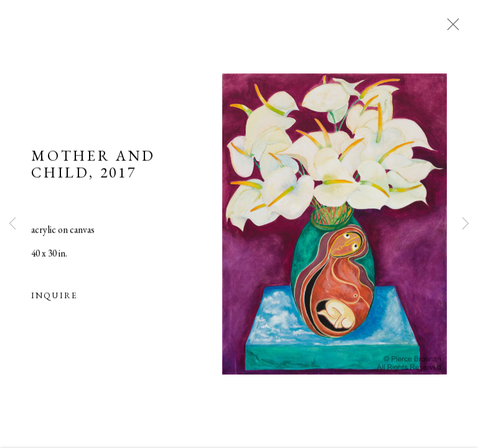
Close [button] (450, 28)
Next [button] (466, 224)
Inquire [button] (54, 296)
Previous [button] (12, 224)
